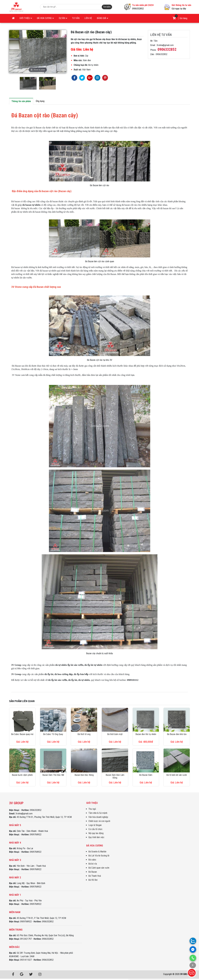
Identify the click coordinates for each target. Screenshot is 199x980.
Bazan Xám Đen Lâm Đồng (115, 776)
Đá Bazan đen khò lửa (177, 734)
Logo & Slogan (95, 825)
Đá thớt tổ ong (84, 734)
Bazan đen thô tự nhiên (146, 734)
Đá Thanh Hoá (95, 876)
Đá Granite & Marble (97, 852)
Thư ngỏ (92, 809)
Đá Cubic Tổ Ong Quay (53, 734)
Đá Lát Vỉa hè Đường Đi (99, 856)
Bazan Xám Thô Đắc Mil (53, 775)
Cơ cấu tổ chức (95, 829)
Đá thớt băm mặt (115, 734)
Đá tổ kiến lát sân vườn (177, 775)
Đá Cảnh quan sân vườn (99, 868)
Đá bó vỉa (93, 864)
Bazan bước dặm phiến (22, 775)
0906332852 (138, 9)
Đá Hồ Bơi (93, 880)
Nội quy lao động (96, 833)
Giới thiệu (26, 18)
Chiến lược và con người (99, 821)
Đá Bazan (93, 872)
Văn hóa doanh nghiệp (98, 817)
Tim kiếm (107, 7)
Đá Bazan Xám (146, 775)
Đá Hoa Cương (45, 18)
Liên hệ (88, 18)
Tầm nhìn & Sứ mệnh (98, 813)
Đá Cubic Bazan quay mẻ (22, 734)
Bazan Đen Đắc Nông (84, 775)
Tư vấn (76, 18)
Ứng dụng (40, 101)
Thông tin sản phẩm (21, 101)
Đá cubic (92, 860)
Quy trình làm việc (96, 837)
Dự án (63, 18)
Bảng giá (102, 18)
